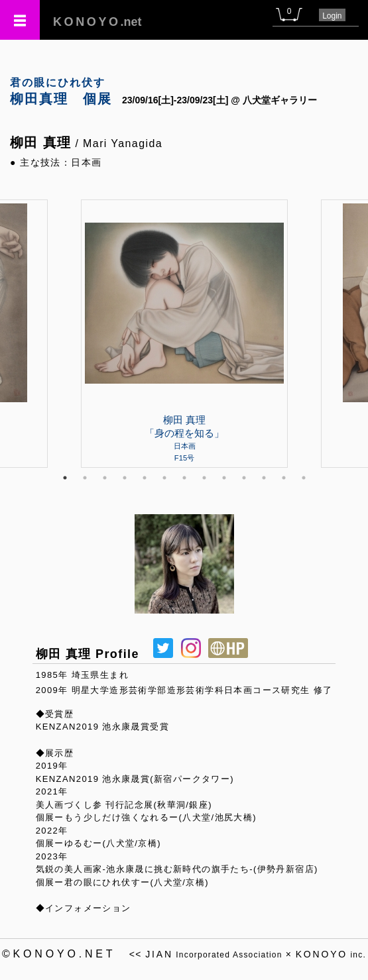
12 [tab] (284, 478)
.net (97, 22)
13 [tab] (304, 478)
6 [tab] (164, 478)
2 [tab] (85, 478)
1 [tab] (65, 478)
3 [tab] (105, 478)
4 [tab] (125, 478)
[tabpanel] (184, 333)
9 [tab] (224, 478)
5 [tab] (145, 478)
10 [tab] (244, 478)
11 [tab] (264, 478)
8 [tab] (204, 478)
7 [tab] (184, 478)
